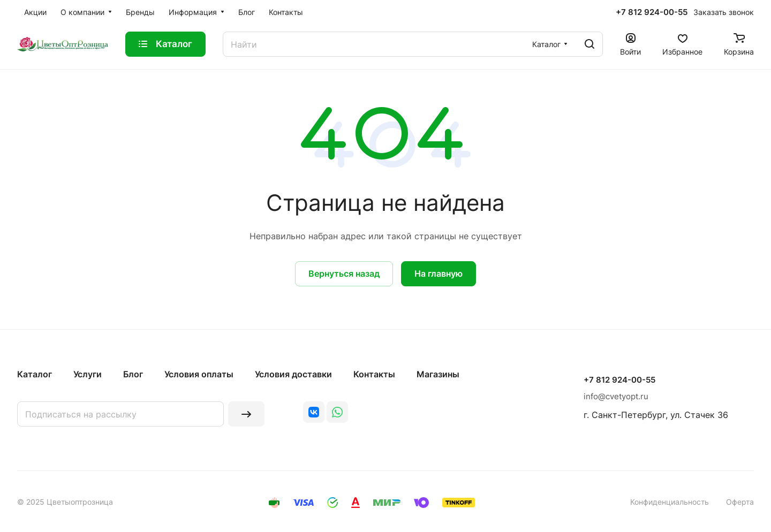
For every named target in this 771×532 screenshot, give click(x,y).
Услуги (88, 374)
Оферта (740, 502)
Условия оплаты (199, 374)
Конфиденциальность (670, 502)
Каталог (35, 374)
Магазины (438, 374)
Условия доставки (293, 374)
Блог (133, 374)
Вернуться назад (344, 273)
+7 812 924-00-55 (652, 12)
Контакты (374, 374)
